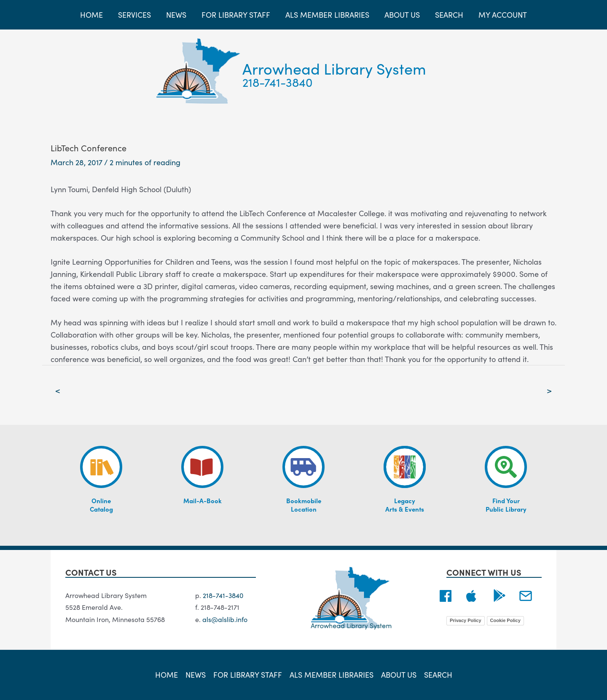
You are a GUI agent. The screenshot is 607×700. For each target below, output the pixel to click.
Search (438, 675)
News (196, 675)
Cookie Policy (505, 620)
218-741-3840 (278, 82)
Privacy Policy (466, 620)
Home (167, 675)
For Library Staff (248, 675)
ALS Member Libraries (332, 675)
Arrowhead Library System (334, 68)
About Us (399, 675)
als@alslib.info (225, 619)
